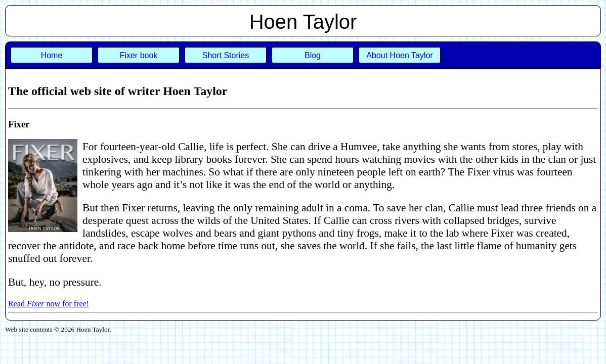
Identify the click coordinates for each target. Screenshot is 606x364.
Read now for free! (49, 304)
